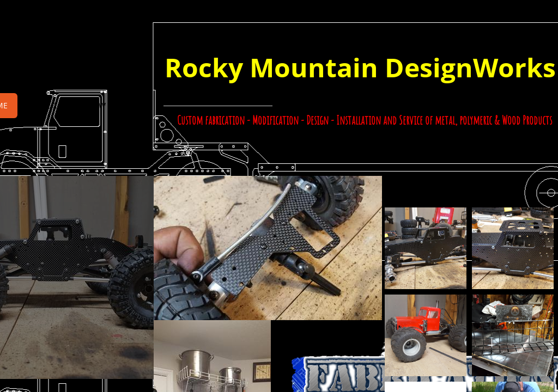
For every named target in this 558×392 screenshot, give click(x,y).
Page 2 (44, 105)
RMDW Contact (112, 105)
